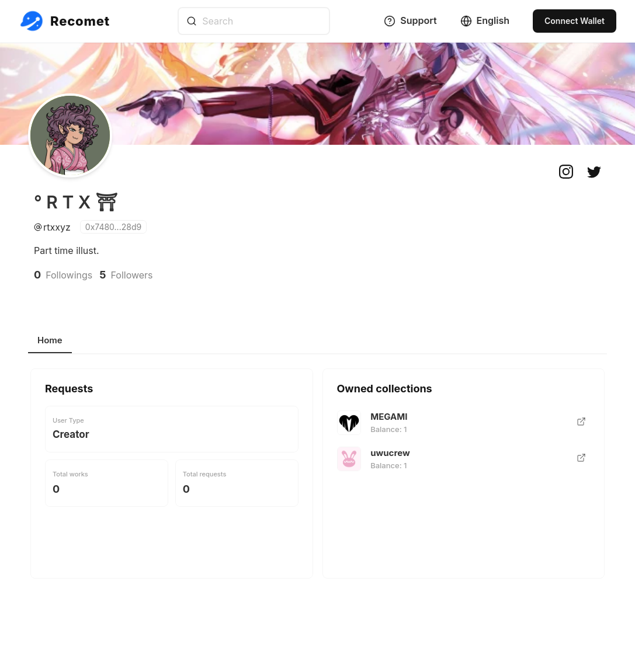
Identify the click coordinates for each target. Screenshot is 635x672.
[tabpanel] (317, 481)
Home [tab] (50, 340)
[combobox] (254, 21)
